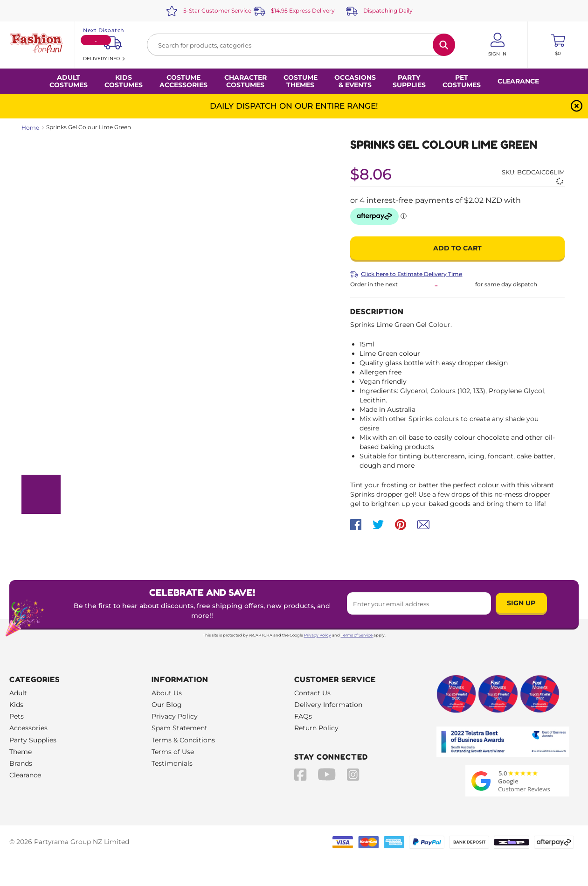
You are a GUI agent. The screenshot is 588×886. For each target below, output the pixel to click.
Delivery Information (328, 705)
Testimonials (172, 763)
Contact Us (312, 693)
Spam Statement (180, 728)
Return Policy (316, 728)
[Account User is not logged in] (497, 45)
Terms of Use (173, 752)
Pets (17, 716)
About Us (167, 693)
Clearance (518, 81)
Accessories (28, 728)
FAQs (303, 716)
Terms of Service (357, 635)
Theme (21, 752)
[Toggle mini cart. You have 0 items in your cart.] (558, 45)
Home (30, 128)
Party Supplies (33, 740)
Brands (21, 763)
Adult (18, 693)
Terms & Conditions (183, 740)
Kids (16, 705)
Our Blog (167, 705)
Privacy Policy (318, 635)
